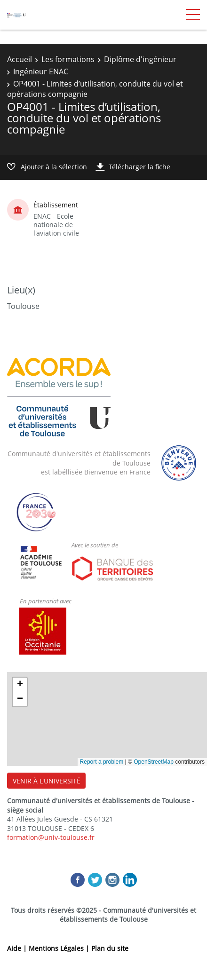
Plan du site (110, 948)
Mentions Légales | (60, 948)
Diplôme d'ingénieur (140, 59)
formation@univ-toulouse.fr (51, 837)
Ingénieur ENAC (41, 71)
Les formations (68, 59)
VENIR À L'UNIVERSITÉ (47, 781)
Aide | (18, 948)
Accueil (20, 59)
